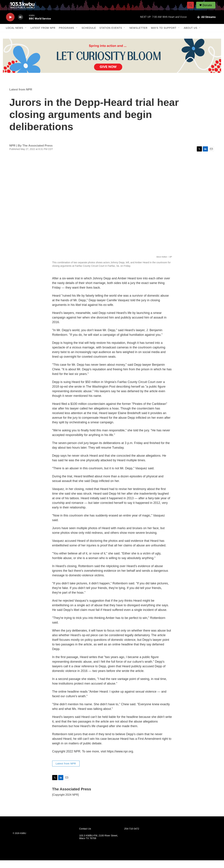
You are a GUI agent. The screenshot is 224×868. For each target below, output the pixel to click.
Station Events (111, 36)
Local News (15, 36)
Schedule (89, 36)
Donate (209, 9)
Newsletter (138, 36)
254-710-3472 (132, 836)
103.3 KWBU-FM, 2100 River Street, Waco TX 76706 (99, 845)
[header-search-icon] (192, 9)
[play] (10, 25)
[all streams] (206, 25)
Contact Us (85, 836)
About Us (191, 36)
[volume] (21, 25)
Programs (67, 36)
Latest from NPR (43, 36)
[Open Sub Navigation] (26, 36)
